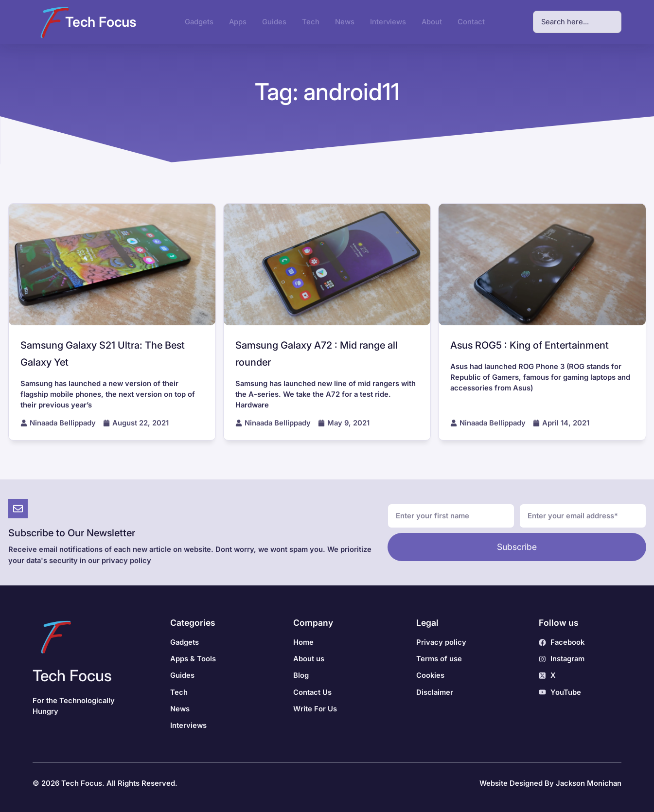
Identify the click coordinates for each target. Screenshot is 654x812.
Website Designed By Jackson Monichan (550, 783)
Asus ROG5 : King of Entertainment (530, 345)
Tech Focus (101, 22)
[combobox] (577, 22)
